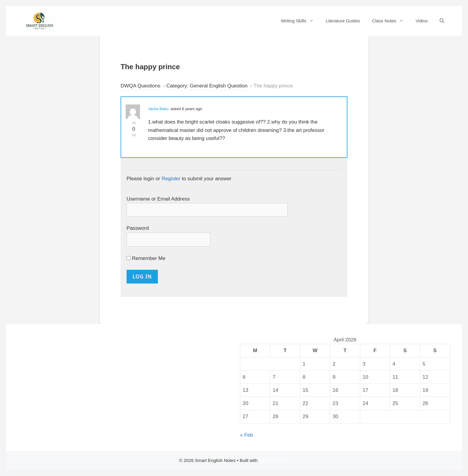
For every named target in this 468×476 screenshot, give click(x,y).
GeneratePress (274, 460)
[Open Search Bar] (442, 21)
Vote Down (134, 137)
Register (171, 179)
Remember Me (146, 258)
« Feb (246, 435)
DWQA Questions (140, 86)
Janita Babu (158, 109)
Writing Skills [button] (300, 21)
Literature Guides (343, 21)
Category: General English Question (207, 86)
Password (138, 228)
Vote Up (134, 121)
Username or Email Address (158, 199)
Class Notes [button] (391, 21)
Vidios (422, 21)
